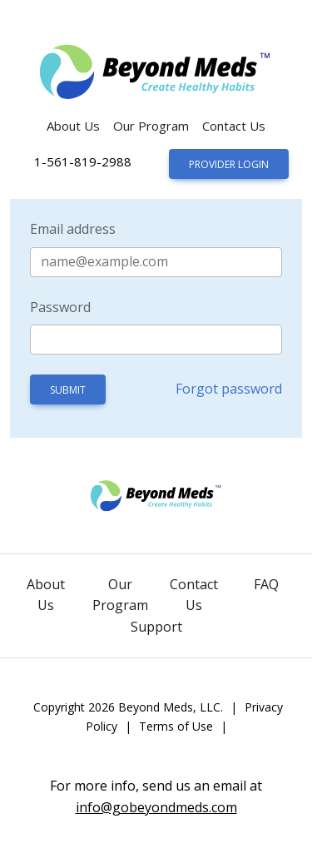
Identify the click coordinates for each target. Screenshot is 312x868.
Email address (73, 229)
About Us (73, 126)
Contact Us (234, 126)
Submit (68, 390)
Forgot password (229, 389)
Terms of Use (176, 726)
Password (60, 307)
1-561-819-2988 (83, 161)
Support (156, 627)
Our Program (151, 126)
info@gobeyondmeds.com (156, 807)
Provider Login (229, 164)
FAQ (266, 584)
